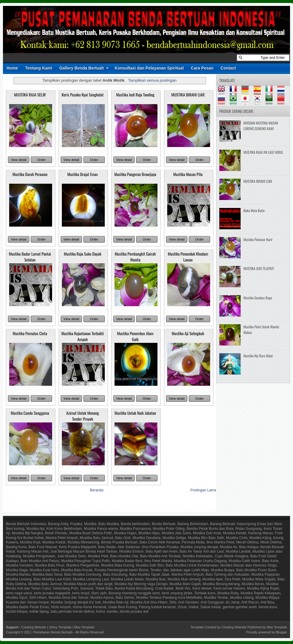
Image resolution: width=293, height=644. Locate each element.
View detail (19, 160)
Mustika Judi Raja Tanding (135, 95)
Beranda (97, 490)
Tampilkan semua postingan (152, 80)
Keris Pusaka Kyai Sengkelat (83, 95)
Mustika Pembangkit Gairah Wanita (135, 257)
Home (12, 68)
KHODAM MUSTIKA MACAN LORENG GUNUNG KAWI (261, 126)
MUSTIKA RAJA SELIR (30, 95)
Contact (228, 68)
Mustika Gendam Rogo (258, 298)
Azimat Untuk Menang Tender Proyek (83, 416)
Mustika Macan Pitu (188, 174)
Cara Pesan (202, 68)
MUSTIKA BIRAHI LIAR (188, 95)
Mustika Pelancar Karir (258, 239)
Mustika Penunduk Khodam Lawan (188, 257)
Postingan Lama (203, 490)
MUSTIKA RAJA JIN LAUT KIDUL (263, 152)
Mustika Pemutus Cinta (30, 333)
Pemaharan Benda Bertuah (53, 632)
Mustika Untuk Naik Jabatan (135, 413)
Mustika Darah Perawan (30, 174)
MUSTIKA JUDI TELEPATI (259, 268)
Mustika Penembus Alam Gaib (135, 336)
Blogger (281, 632)
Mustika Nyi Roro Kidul (258, 356)
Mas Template (84, 627)
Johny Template (60, 627)
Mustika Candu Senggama (30, 413)
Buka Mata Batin (254, 210)
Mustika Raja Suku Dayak (83, 254)
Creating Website (34, 627)
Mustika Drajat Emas (82, 174)
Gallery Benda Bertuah (82, 68)
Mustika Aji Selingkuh (188, 333)
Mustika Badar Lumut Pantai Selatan (30, 257)
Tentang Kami (39, 68)
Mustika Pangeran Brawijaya (135, 174)
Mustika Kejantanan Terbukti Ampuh (82, 336)
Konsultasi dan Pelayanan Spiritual (149, 68)
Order (41, 160)
